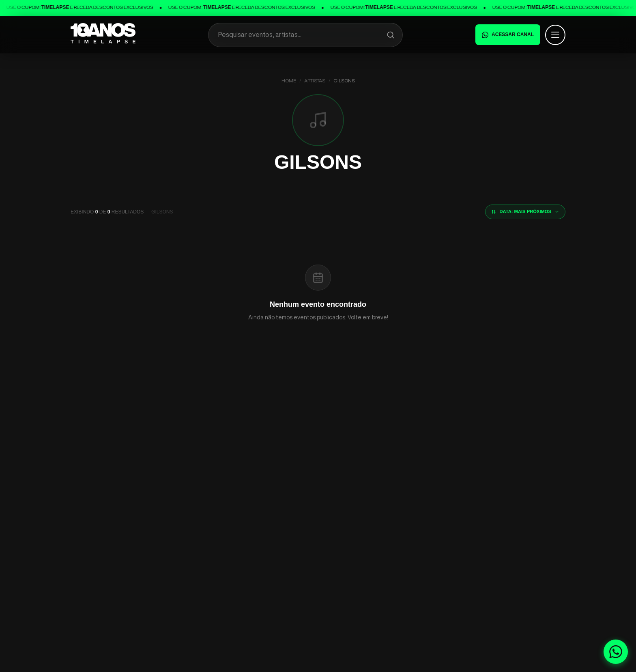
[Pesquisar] (391, 35)
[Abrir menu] (555, 35)
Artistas (315, 81)
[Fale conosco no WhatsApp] (616, 652)
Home (289, 81)
